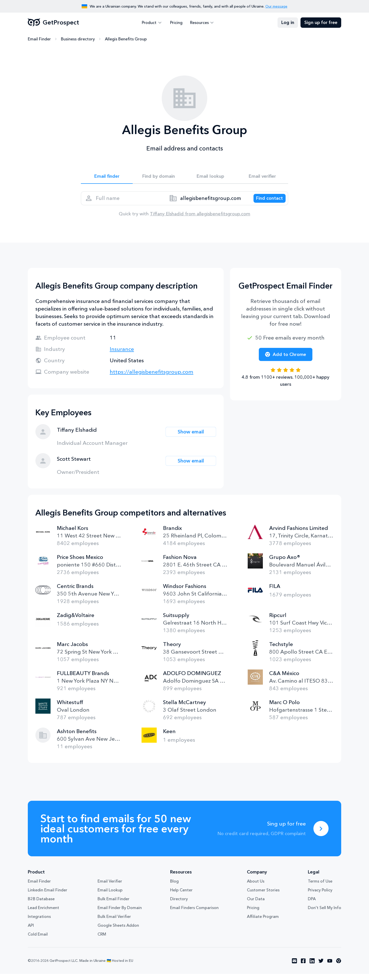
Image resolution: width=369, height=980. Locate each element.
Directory (179, 905)
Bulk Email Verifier (114, 922)
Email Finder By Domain (120, 914)
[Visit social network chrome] (339, 967)
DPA (312, 905)
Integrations (39, 922)
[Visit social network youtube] (330, 967)
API (31, 931)
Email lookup (210, 177)
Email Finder (39, 39)
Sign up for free (321, 23)
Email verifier (262, 177)
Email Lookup (110, 896)
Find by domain (159, 177)
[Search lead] (266, 202)
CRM (102, 940)
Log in (288, 23)
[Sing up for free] (321, 835)
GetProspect (53, 23)
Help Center (181, 896)
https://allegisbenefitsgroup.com (152, 378)
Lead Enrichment (43, 914)
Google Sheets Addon (118, 931)
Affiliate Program (263, 922)
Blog (174, 887)
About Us (256, 887)
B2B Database (41, 905)
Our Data (256, 905)
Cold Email (38, 940)
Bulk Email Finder (113, 905)
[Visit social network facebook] (303, 967)
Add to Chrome (286, 360)
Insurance (122, 355)
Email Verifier (110, 887)
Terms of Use (320, 887)
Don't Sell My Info (325, 914)
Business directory (78, 39)
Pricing (176, 23)
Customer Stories (263, 896)
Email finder (107, 177)
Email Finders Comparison (194, 914)
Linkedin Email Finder (48, 896)
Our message (276, 6)
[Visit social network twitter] (321, 967)
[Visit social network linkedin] (312, 967)
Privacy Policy (320, 896)
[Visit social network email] (294, 967)
